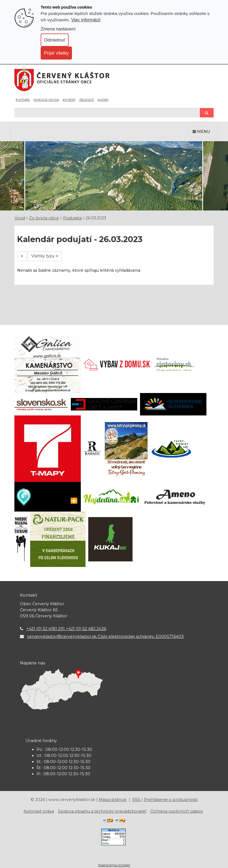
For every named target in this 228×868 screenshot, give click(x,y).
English (69, 99)
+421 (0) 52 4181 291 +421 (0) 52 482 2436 (66, 629)
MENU (201, 132)
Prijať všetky (56, 53)
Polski (103, 99)
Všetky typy (45, 256)
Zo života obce (44, 218)
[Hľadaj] (107, 113)
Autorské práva (39, 811)
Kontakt (23, 99)
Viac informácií (86, 20)
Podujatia (72, 218)
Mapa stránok (113, 800)
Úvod (20, 218)
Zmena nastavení (58, 29)
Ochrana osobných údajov (177, 811)
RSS (137, 800)
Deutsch (87, 99)
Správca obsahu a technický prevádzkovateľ (102, 811)
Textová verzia (46, 99)
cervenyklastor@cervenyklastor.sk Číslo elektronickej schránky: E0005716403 (105, 636)
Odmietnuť (55, 40)
